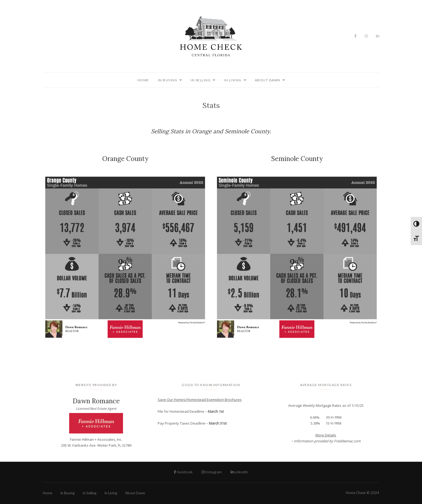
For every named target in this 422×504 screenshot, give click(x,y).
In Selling (201, 80)
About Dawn (268, 80)
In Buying (168, 80)
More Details (326, 435)
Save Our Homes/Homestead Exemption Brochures (200, 400)
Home (143, 80)
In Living (233, 80)
